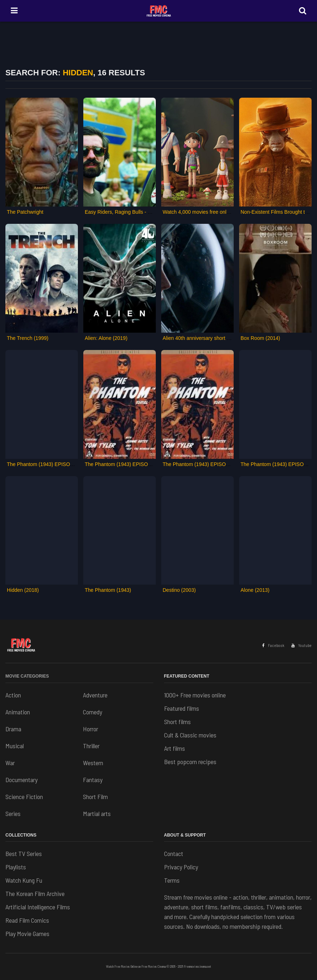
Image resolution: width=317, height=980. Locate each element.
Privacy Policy (181, 867)
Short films (177, 722)
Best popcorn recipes (190, 762)
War (10, 763)
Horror (91, 729)
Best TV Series (24, 853)
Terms (172, 880)
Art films (175, 748)
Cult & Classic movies (190, 735)
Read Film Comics (27, 920)
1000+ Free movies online (195, 695)
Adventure (95, 695)
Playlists (16, 867)
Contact (174, 853)
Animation (18, 712)
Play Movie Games (27, 934)
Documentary (21, 780)
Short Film (95, 797)
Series (13, 813)
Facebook (273, 645)
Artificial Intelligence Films (38, 907)
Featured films (182, 708)
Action (13, 695)
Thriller (91, 746)
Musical (15, 746)
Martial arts (97, 813)
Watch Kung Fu (24, 880)
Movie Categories (27, 676)
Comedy (93, 712)
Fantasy (93, 780)
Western (93, 763)
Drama (13, 729)
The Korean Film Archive (35, 893)
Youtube (301, 645)
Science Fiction (24, 797)
